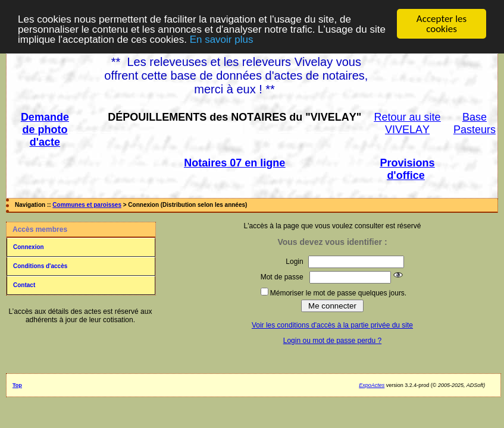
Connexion (29, 247)
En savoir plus (222, 39)
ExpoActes (372, 385)
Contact (24, 285)
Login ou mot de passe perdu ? (332, 341)
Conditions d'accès (40, 266)
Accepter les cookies (442, 24)
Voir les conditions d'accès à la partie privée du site (332, 325)
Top (17, 385)
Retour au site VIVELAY (408, 123)
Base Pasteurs (475, 123)
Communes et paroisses (87, 205)
